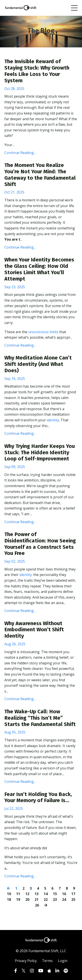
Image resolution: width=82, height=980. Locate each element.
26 (37, 905)
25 (73, 900)
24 (64, 900)
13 (37, 894)
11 (18, 894)
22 (46, 900)
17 (73, 894)
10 (9, 894)
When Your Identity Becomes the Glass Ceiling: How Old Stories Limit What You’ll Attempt (39, 269)
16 (64, 894)
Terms (47, 961)
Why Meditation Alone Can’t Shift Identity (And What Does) (38, 364)
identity (53, 420)
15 (55, 894)
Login (63, 961)
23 (55, 900)
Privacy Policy (26, 961)
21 (37, 900)
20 (27, 900)
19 (18, 900)
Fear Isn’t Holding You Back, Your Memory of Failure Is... (38, 797)
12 (27, 894)
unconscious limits (43, 332)
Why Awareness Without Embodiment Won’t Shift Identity (34, 630)
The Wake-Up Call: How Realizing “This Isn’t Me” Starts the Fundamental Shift (40, 718)
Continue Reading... (20, 153)
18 (9, 900)
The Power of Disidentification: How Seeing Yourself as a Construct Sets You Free (40, 544)
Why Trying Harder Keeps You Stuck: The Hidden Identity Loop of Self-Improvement (40, 452)
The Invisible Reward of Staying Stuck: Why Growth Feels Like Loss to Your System (37, 71)
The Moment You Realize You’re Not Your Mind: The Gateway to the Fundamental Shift (40, 175)
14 (46, 894)
